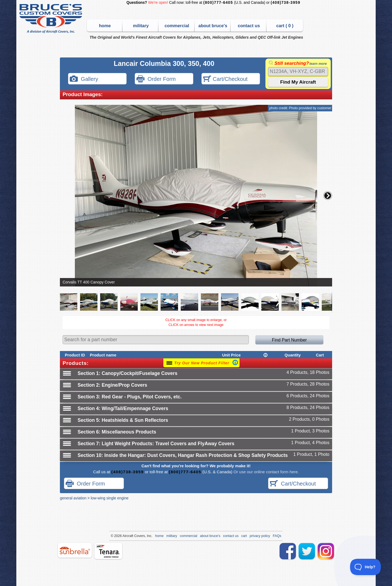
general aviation (73, 498)
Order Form (156, 79)
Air (125, 536)
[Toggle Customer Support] (366, 567)
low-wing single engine (110, 498)
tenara (108, 551)
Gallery (84, 79)
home (105, 26)
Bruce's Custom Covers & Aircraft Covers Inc (52, 19)
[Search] (298, 71)
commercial (177, 26)
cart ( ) (285, 26)
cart (244, 536)
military (141, 26)
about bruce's (213, 26)
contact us (249, 26)
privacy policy (260, 536)
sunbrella (75, 550)
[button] (328, 196)
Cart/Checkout (225, 79)
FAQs (277, 536)
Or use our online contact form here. (266, 472)
